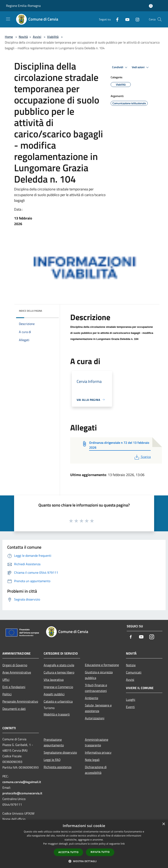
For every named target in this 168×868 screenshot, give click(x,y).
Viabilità (53, 37)
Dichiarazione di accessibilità (96, 770)
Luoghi (131, 700)
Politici (7, 694)
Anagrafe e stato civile (59, 665)
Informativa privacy (98, 752)
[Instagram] (136, 19)
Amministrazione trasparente (97, 742)
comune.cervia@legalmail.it (22, 782)
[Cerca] (160, 19)
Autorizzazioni (95, 718)
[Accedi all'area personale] (151, 6)
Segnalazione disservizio (60, 752)
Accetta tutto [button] (68, 852)
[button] (84, 861)
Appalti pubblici (54, 694)
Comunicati (134, 672)
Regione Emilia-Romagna (23, 6)
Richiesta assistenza (58, 767)
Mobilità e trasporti (57, 714)
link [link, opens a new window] (123, 844)
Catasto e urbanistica (58, 701)
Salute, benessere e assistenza (98, 708)
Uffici (6, 680)
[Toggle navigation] (8, 19)
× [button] (163, 824)
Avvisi (37, 37)
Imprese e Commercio (58, 687)
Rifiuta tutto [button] (100, 852)
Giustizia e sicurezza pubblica (99, 675)
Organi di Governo (15, 665)
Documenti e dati (14, 709)
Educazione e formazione (102, 665)
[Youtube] (126, 19)
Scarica (142, 457)
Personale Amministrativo (20, 701)
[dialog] (84, 844)
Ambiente (92, 698)
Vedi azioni (141, 67)
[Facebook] (116, 19)
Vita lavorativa (54, 680)
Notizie (131, 665)
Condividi (120, 67)
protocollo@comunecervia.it (22, 793)
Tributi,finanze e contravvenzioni (96, 688)
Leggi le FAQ (52, 760)
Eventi (130, 707)
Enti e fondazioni (14, 687)
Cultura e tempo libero (59, 672)
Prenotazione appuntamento (54, 742)
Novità (23, 37)
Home (9, 37)
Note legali (92, 760)
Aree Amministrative (17, 672)
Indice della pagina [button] (30, 311)
